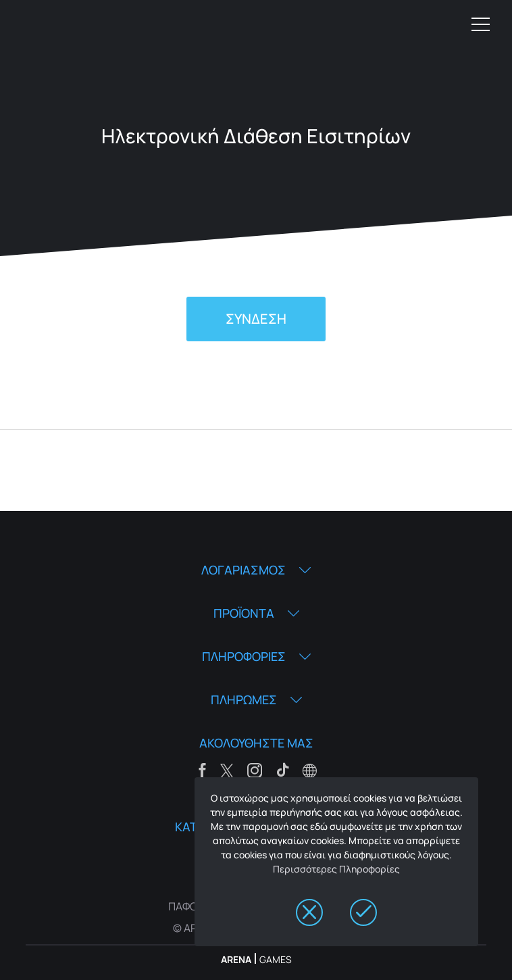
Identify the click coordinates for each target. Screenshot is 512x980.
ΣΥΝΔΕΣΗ (256, 319)
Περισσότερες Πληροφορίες (336, 869)
